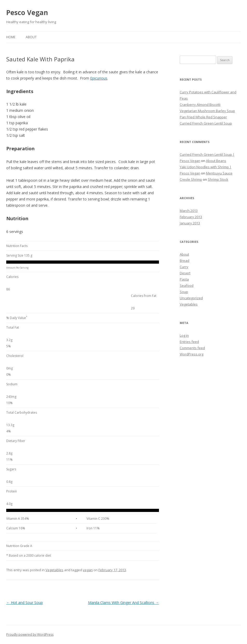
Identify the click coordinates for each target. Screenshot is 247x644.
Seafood (187, 285)
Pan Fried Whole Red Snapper (203, 117)
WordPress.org (192, 354)
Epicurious (99, 78)
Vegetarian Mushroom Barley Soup (207, 111)
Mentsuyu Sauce (219, 173)
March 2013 (189, 211)
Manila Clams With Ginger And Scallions (123, 603)
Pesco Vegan (27, 12)
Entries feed (189, 342)
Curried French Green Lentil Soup (206, 123)
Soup (184, 292)
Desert (185, 273)
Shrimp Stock (218, 179)
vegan (88, 570)
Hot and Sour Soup (25, 603)
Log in (184, 335)
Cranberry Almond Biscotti (200, 105)
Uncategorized (191, 298)
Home (11, 37)
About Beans (216, 161)
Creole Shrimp (191, 179)
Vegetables (54, 570)
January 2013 (190, 223)
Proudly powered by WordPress (30, 635)
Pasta (184, 279)
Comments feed (192, 348)
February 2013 (191, 217)
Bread (185, 261)
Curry (184, 267)
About (31, 37)
